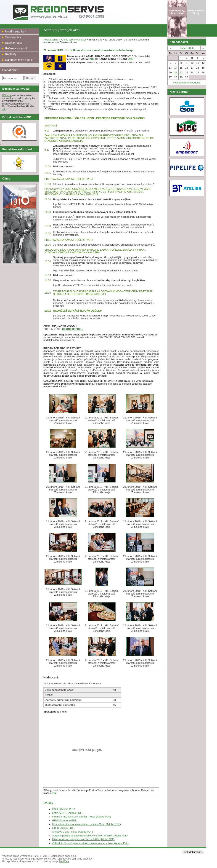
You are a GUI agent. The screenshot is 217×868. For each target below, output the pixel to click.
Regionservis (51, 40)
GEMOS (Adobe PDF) (65, 820)
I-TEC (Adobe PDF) (63, 828)
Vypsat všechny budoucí (187, 83)
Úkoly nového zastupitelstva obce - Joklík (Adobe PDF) (83, 839)
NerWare (64, 861)
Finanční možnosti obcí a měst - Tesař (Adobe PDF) (81, 817)
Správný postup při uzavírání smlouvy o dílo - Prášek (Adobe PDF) (90, 836)
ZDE (92, 59)
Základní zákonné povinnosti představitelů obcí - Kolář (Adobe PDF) (91, 843)
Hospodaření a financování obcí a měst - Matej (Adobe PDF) (86, 824)
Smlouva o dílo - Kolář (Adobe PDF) (72, 832)
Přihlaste (7, 95)
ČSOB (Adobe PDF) (64, 809)
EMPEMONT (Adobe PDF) (67, 813)
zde (4, 109)
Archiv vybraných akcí (73, 40)
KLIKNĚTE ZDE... (73, 329)
